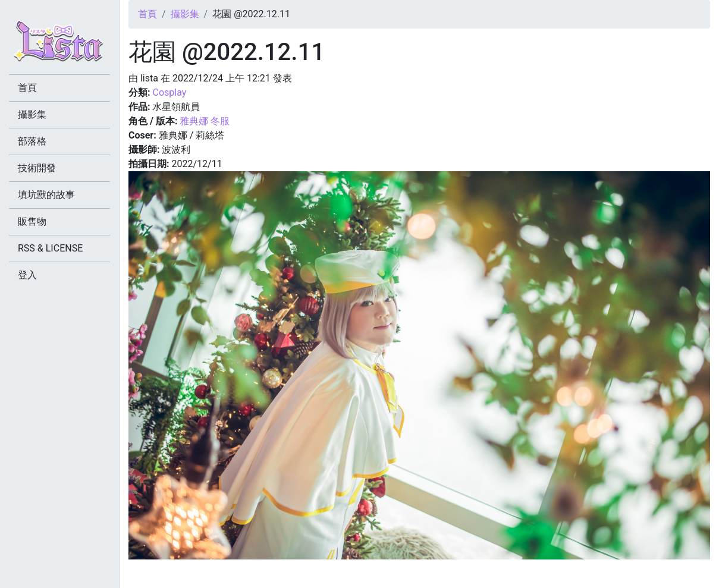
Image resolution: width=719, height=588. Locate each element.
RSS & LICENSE (50, 248)
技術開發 (37, 168)
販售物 (32, 221)
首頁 (147, 14)
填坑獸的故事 (46, 195)
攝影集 (185, 14)
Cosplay (169, 92)
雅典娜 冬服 (205, 121)
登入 (27, 275)
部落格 (32, 141)
